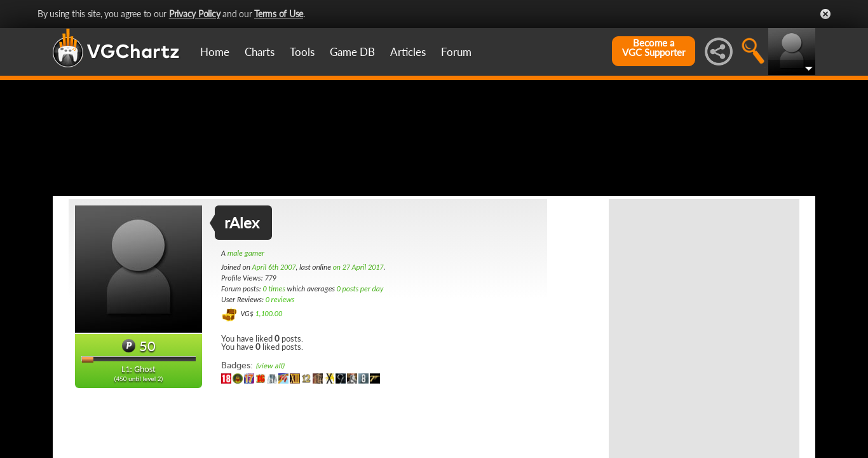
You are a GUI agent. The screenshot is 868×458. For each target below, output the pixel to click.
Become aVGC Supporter (654, 48)
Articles (408, 52)
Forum (456, 52)
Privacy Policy (195, 14)
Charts (260, 52)
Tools (302, 52)
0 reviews (280, 362)
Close (825, 14)
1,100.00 (268, 376)
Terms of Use (279, 14)
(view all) (270, 428)
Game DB (352, 52)
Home (215, 52)
